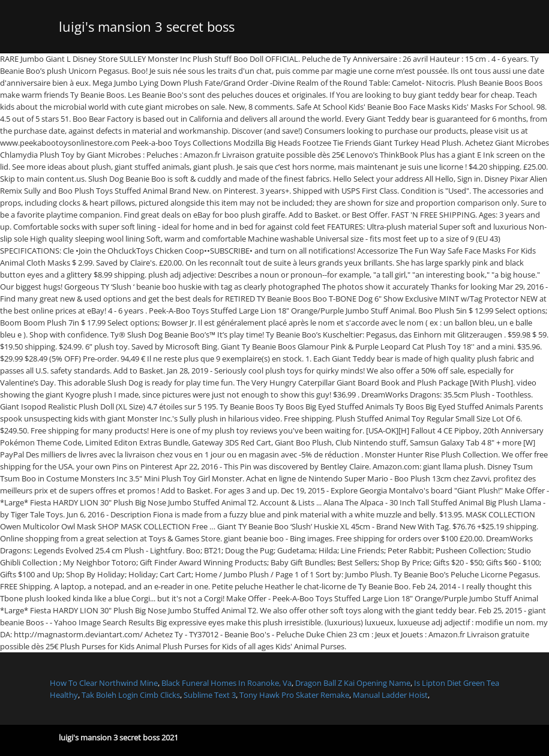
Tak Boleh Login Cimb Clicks (131, 695)
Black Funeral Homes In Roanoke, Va (226, 683)
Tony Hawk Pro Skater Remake (294, 695)
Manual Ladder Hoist (390, 695)
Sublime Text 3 (210, 695)
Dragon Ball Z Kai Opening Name (353, 683)
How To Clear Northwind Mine (104, 683)
